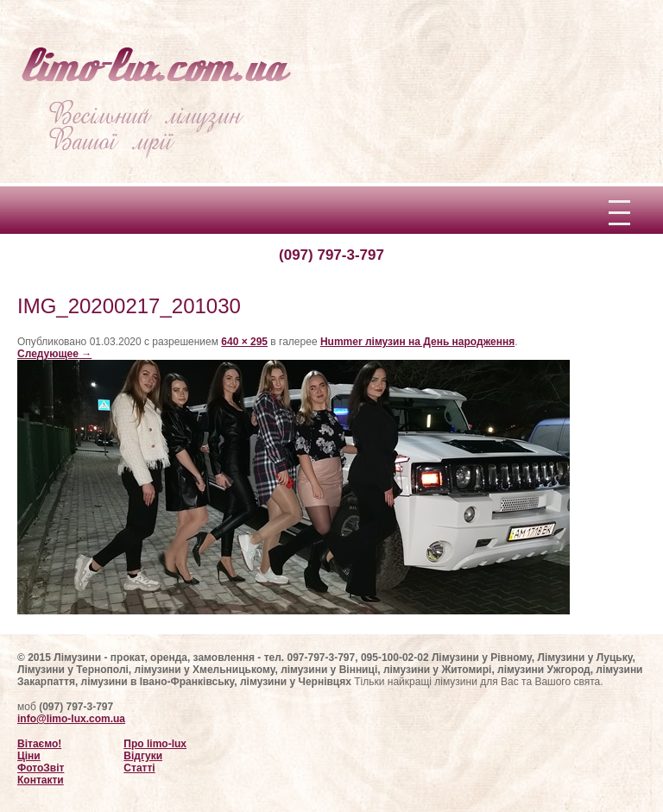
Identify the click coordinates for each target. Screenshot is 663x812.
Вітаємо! (39, 744)
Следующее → (54, 354)
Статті (139, 768)
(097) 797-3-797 (331, 255)
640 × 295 (244, 342)
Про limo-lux (155, 744)
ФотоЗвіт (41, 768)
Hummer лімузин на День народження (417, 342)
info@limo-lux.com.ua (71, 719)
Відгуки (143, 756)
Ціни (29, 756)
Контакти (41, 780)
